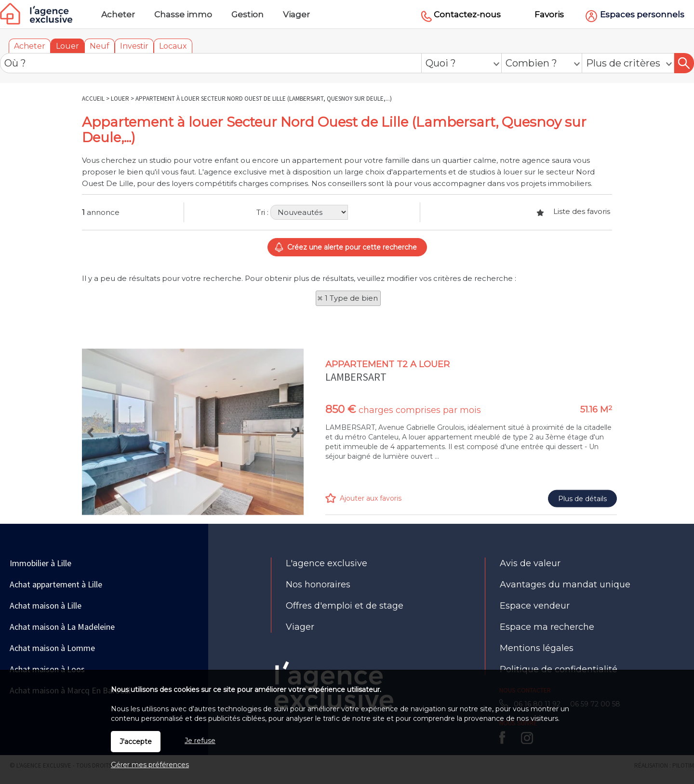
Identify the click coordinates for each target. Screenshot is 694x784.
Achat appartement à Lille (56, 584)
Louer (67, 46)
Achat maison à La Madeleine (62, 627)
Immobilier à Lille (40, 563)
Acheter (30, 46)
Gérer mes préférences (150, 765)
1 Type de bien (351, 298)
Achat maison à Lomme (52, 648)
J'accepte (136, 742)
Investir (134, 46)
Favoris (549, 14)
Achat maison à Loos (47, 669)
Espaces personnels (642, 14)
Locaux (173, 46)
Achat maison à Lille (46, 605)
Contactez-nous (467, 14)
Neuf (100, 46)
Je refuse (200, 741)
